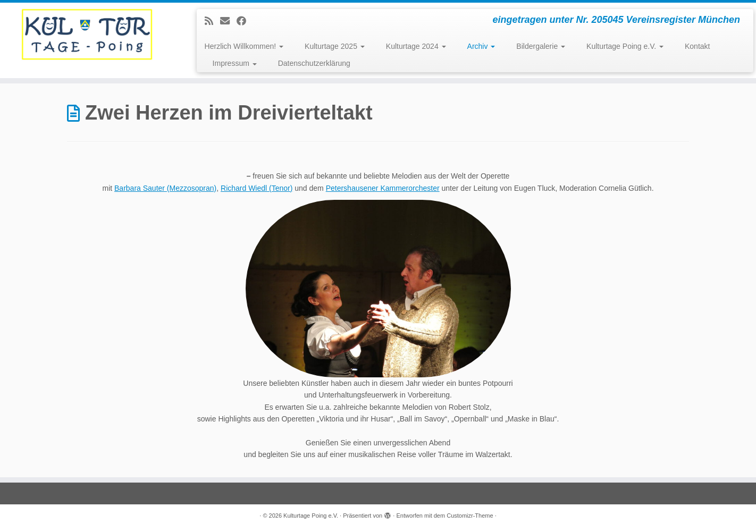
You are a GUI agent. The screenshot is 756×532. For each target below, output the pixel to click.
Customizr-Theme (470, 516)
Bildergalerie (541, 46)
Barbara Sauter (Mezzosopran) (165, 188)
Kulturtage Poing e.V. (625, 46)
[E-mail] (228, 21)
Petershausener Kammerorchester (383, 188)
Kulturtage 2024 (416, 46)
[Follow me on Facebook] (245, 21)
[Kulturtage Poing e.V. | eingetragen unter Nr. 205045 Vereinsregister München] (87, 35)
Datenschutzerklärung (314, 63)
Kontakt (697, 46)
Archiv (481, 46)
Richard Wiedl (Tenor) (257, 188)
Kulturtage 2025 (335, 46)
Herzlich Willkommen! (244, 46)
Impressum (235, 63)
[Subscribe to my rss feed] (212, 21)
